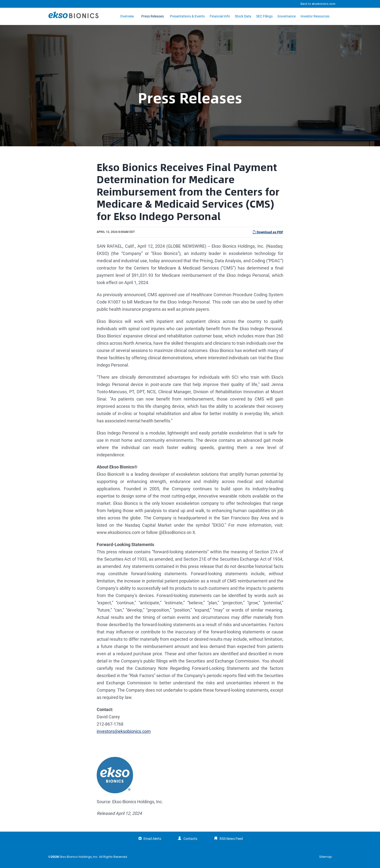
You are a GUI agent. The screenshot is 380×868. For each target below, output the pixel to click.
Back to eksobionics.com (318, 4)
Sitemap (325, 857)
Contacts (190, 839)
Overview (127, 16)
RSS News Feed (231, 839)
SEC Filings (264, 16)
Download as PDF (268, 232)
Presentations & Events (187, 16)
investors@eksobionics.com (124, 731)
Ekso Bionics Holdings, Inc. (79, 857)
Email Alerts (152, 839)
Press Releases (153, 16)
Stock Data (243, 16)
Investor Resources (315, 16)
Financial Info (220, 16)
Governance (287, 16)
